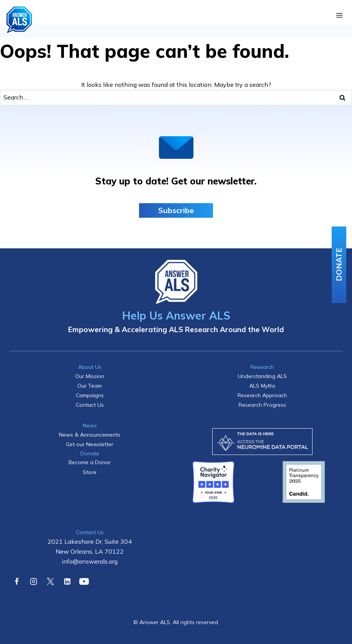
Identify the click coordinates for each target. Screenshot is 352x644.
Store (90, 472)
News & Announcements (90, 435)
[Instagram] (33, 581)
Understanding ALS (262, 376)
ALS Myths (262, 386)
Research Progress (262, 405)
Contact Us (90, 405)
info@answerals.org (90, 561)
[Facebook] (16, 581)
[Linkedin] (67, 581)
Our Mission (90, 376)
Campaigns (90, 395)
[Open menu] (339, 15)
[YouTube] (84, 581)
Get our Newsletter (90, 444)
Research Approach (262, 395)
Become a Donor (90, 462)
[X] (50, 581)
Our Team (90, 386)
